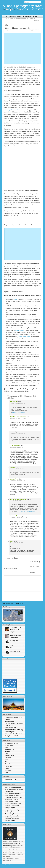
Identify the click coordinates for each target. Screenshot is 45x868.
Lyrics (7, 760)
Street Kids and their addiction (18, 28)
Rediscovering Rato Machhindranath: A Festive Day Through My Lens (14, 730)
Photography (9, 770)
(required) (35, 562)
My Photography (11, 16)
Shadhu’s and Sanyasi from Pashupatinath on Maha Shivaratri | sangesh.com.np (13, 795)
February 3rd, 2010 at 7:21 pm (18, 434)
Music (7, 768)
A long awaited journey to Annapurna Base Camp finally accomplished (14, 789)
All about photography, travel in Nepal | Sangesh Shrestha (23, 7)
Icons (12, 603)
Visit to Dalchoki (10, 721)
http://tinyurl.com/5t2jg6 (19, 412)
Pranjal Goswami (10, 804)
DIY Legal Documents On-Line (26, 512)
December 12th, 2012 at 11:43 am (19, 518)
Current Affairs (9, 745)
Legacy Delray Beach (24, 337)
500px (35, 16)
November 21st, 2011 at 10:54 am (19, 469)
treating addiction (20, 330)
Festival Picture (10, 749)
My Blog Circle (27, 16)
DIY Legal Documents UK (19, 499)
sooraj (12, 432)
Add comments (35, 31)
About (19, 16)
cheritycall (14, 402)
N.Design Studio (19, 603)
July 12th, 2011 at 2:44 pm (17, 447)
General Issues (11, 31)
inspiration (8, 758)
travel (7, 772)
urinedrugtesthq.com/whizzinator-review (16, 110)
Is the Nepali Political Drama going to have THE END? (21, 18)
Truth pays (36, 20)
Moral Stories (9, 764)
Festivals (8, 752)
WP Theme (6, 603)
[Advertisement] (22, 48)
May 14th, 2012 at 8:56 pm (17, 501)
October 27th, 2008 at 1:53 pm (18, 404)
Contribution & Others (11, 743)
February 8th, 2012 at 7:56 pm (18, 481)
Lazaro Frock (15, 479)
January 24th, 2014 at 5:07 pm (18, 543)
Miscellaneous (9, 762)
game (7, 754)
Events (7, 747)
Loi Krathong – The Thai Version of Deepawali (16, 630)
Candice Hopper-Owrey (18, 417)
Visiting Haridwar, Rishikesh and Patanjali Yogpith (13, 806)
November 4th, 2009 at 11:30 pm (18, 419)
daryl (12, 541)
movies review (9, 766)
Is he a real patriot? (16, 651)
